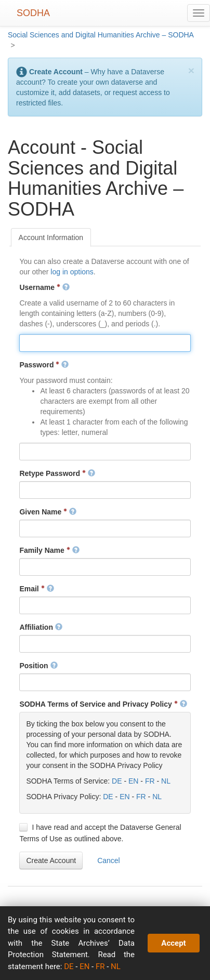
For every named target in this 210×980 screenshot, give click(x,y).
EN (133, 781)
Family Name (49, 550)
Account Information (51, 237)
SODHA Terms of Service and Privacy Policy (103, 704)
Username (44, 287)
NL (166, 781)
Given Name (48, 512)
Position (38, 666)
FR (150, 781)
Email (36, 589)
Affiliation (41, 627)
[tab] (51, 237)
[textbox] (105, 343)
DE (117, 781)
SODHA (33, 13)
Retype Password (57, 473)
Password (44, 365)
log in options (72, 272)
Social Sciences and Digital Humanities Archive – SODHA (101, 35)
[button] (51, 860)
